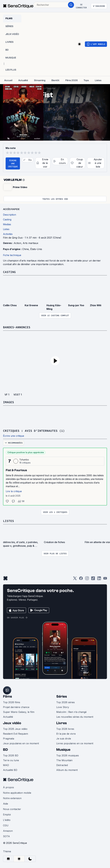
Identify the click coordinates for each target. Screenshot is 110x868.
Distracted (62, 765)
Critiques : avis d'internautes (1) (34, 431)
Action (17, 243)
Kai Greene (31, 305)
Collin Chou (10, 305)
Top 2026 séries (66, 702)
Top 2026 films (12, 702)
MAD (6, 765)
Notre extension (12, 798)
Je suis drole (64, 739)
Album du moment (67, 770)
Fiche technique (12, 255)
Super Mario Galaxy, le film (19, 712)
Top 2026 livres (65, 729)
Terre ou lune (11, 760)
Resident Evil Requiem (16, 734)
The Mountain (64, 760)
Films (7, 696)
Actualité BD (10, 770)
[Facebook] (81, 579)
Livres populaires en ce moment (75, 743)
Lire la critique (14, 491)
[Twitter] (75, 579)
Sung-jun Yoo (76, 305)
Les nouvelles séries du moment (75, 717)
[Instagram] (87, 579)
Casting (9, 272)
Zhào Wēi (96, 305)
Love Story (63, 707)
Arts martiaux (30, 243)
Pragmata (9, 739)
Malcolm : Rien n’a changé (71, 712)
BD (5, 750)
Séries (62, 696)
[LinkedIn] (99, 579)
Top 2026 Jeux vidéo (15, 729)
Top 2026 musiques (68, 755)
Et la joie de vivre (66, 734)
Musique (63, 750)
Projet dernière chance (16, 707)
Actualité (8, 717)
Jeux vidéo (12, 723)
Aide (6, 804)
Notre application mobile (17, 793)
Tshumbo (24, 460)
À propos (8, 787)
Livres (62, 723)
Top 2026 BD (11, 755)
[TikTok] (93, 579)
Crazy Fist (51, 88)
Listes (8, 521)
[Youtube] (105, 579)
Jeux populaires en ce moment (21, 743)
